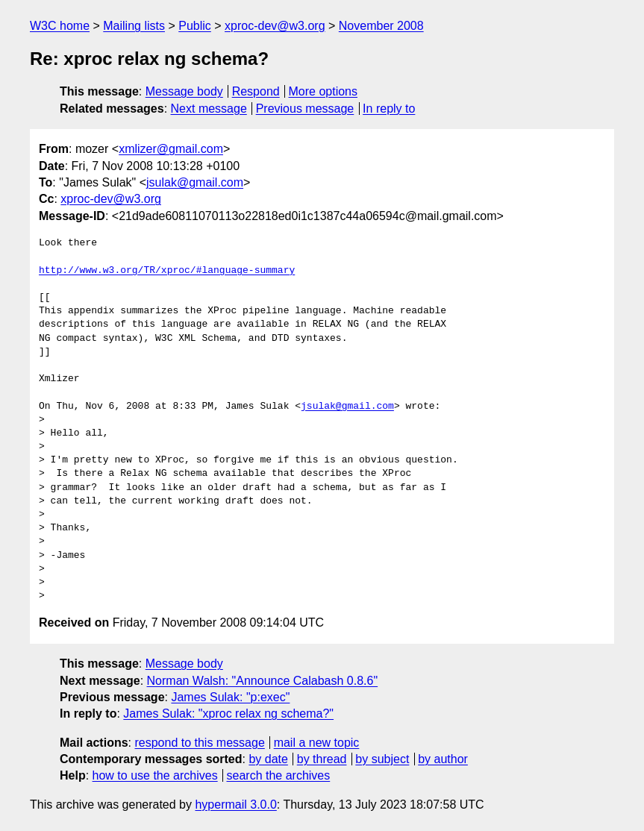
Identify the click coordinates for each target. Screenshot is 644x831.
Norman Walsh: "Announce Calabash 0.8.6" (263, 681)
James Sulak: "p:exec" (230, 697)
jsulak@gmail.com (195, 182)
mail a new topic (317, 743)
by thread (322, 759)
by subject (382, 759)
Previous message (305, 109)
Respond (256, 91)
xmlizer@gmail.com (171, 149)
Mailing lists (134, 26)
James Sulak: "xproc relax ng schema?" (228, 714)
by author (443, 759)
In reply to (389, 109)
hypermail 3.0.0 (235, 805)
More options (323, 91)
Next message (209, 109)
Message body (184, 91)
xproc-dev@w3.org (275, 26)
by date (268, 759)
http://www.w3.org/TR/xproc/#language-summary (167, 271)
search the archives (279, 775)
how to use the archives (155, 775)
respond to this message (199, 743)
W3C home (60, 26)
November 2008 (381, 26)
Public (195, 26)
